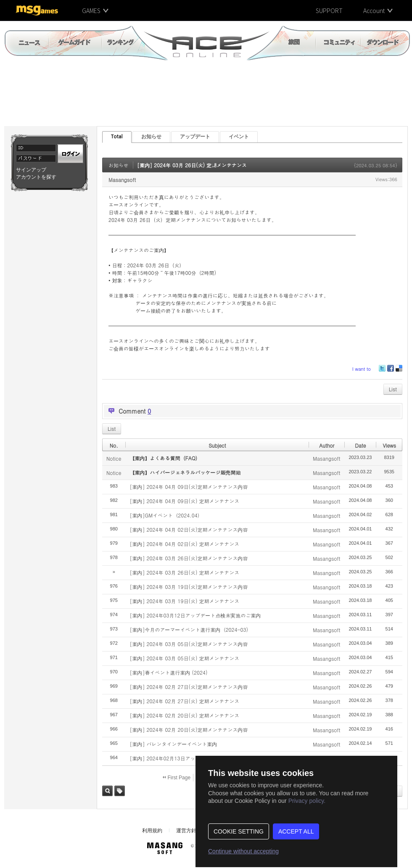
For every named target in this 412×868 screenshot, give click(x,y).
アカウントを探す (36, 177)
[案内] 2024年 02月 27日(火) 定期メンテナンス (184, 701)
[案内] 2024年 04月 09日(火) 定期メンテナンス (184, 501)
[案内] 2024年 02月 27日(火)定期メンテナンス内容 (189, 687)
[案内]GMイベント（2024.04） (166, 515)
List (393, 389)
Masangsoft (122, 180)
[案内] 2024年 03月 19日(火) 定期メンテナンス (184, 601)
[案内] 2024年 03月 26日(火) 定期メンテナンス (192, 165)
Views (389, 445)
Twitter (382, 371)
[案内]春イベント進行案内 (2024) (168, 672)
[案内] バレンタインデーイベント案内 (173, 744)
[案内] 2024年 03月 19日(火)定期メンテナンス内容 (189, 587)
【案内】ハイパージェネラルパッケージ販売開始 (185, 472)
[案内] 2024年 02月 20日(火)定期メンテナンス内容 (189, 729)
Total (117, 137)
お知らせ (151, 137)
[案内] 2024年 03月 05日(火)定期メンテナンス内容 (189, 644)
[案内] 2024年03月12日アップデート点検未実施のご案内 (195, 615)
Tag (120, 791)
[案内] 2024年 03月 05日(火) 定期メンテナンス (184, 658)
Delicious (399, 371)
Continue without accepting (243, 851)
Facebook (390, 371)
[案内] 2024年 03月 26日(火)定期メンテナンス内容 (189, 558)
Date (360, 445)
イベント (239, 137)
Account (374, 11)
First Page (177, 778)
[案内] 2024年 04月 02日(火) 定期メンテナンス (184, 544)
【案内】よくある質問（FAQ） (165, 458)
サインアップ (31, 170)
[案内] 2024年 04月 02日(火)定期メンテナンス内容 (189, 529)
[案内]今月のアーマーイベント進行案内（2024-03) (189, 629)
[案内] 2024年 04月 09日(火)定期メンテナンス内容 (189, 487)
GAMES (91, 11)
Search (107, 791)
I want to (362, 369)
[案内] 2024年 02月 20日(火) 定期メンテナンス (184, 715)
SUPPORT (329, 11)
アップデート (195, 137)
